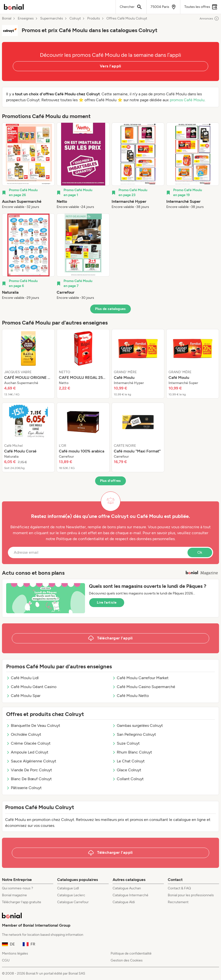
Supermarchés (52, 19)
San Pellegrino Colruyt (134, 734)
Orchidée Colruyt (24, 734)
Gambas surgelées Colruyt (137, 725)
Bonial (7, 19)
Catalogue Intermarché (130, 895)
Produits (94, 19)
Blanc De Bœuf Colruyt (29, 779)
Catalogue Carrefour (73, 902)
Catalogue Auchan (127, 888)
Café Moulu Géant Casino (31, 687)
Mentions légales (15, 953)
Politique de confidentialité (131, 953)
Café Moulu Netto (130, 696)
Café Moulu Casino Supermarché (144, 687)
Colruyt (75, 19)
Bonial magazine (14, 895)
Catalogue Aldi (124, 902)
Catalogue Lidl (68, 888)
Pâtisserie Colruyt (24, 788)
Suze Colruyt (126, 743)
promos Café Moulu (187, 100)
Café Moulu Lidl (22, 678)
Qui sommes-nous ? (17, 888)
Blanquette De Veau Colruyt (33, 725)
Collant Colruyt (128, 779)
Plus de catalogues (110, 309)
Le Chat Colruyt (128, 761)
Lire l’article (107, 602)
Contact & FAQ (179, 888)
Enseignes (26, 19)
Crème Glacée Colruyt (28, 743)
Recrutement (178, 902)
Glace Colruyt (127, 770)
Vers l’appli (110, 66)
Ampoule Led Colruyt (27, 752)
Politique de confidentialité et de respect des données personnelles (115, 539)
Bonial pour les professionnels (191, 895)
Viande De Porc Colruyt (29, 770)
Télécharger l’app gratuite (22, 902)
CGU (6, 960)
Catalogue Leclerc (71, 895)
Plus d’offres (110, 481)
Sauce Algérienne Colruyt (31, 761)
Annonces (209, 19)
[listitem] (28, 166)
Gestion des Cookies (127, 960)
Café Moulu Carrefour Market (140, 678)
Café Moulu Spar (23, 696)
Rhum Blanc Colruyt (132, 752)
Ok (200, 552)
